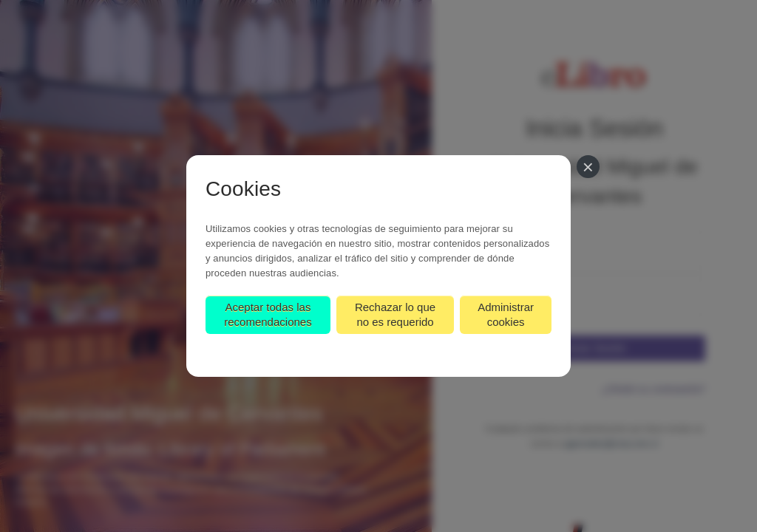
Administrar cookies (506, 314)
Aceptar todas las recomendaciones (268, 314)
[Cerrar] (588, 167)
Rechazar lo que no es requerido (395, 314)
